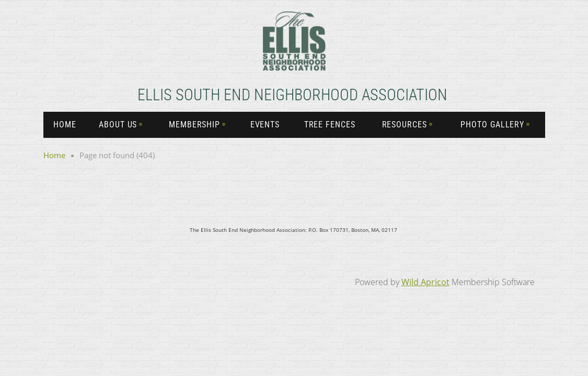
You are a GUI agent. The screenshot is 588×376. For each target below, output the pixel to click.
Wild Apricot (425, 282)
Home (54, 155)
